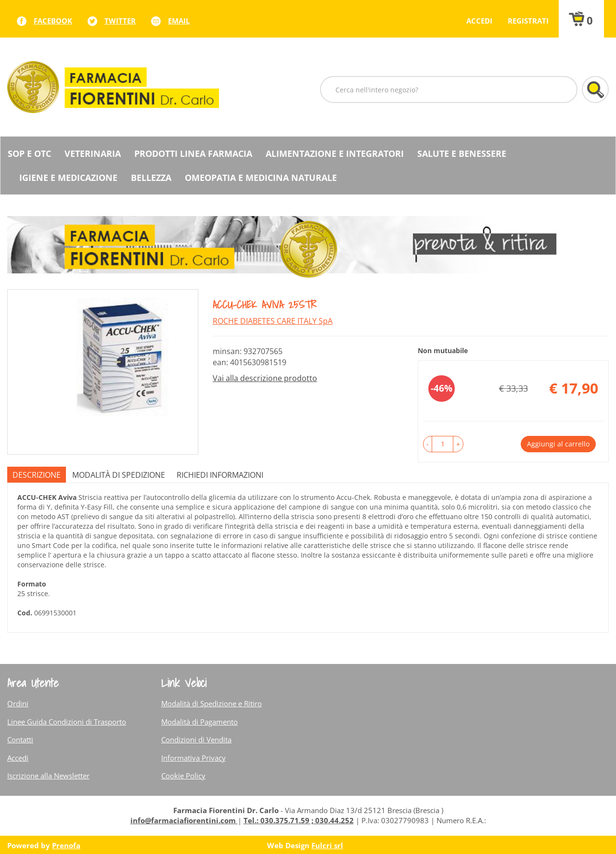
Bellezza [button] (151, 178)
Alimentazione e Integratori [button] (335, 153)
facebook (53, 21)
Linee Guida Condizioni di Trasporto (67, 722)
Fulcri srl (327, 845)
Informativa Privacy (193, 758)
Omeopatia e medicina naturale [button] (261, 178)
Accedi (479, 21)
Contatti (20, 739)
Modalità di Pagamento (199, 722)
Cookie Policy (183, 776)
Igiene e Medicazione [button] (68, 178)
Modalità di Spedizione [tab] (119, 475)
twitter (120, 21)
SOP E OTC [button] (29, 153)
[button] (428, 444)
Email (179, 21)
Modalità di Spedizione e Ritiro (212, 703)
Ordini (18, 703)
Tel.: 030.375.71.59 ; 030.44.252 (299, 820)
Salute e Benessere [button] (462, 153)
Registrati (528, 21)
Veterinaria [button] (93, 153)
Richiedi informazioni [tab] (220, 475)
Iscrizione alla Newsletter (48, 776)
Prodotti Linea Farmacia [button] (193, 153)
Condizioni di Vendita (196, 739)
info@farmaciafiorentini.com (184, 820)
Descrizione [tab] (37, 475)
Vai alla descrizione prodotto (265, 378)
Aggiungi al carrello (558, 444)
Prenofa (66, 845)
